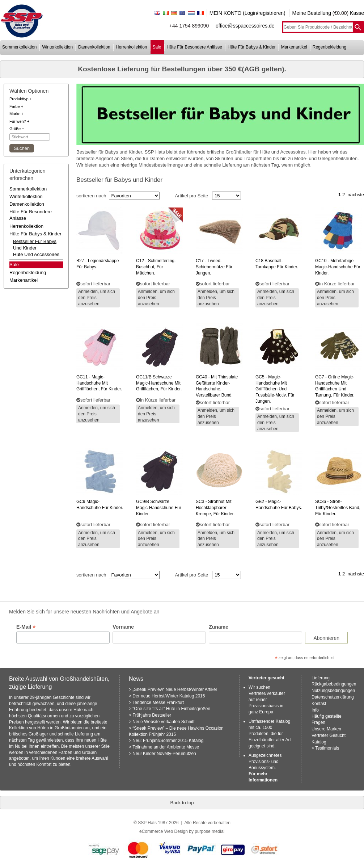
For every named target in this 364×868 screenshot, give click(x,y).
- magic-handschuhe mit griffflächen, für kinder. (99, 383)
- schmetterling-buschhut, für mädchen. (156, 267)
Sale (14, 265)
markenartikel (294, 47)
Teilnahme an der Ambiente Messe (166, 747)
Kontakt (319, 704)
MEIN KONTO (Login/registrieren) (247, 13)
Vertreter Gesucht (329, 735)
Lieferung (321, 678)
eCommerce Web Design (164, 831)
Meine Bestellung (312, 13)
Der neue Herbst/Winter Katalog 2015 (169, 696)
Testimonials (327, 748)
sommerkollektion (19, 47)
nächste (356, 195)
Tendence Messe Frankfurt (158, 703)
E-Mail (26, 627)
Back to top (182, 803)
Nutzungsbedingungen (333, 691)
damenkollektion (94, 47)
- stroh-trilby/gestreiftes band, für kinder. (338, 508)
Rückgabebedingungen (334, 684)
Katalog (319, 742)
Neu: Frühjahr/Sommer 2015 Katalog (168, 741)
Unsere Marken (326, 729)
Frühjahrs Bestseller (152, 715)
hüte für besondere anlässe (194, 47)
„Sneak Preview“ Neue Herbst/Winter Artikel (175, 689)
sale (157, 47)
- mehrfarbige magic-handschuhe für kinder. (338, 267)
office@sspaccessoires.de (245, 26)
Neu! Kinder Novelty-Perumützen (164, 754)
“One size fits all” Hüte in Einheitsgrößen (171, 709)
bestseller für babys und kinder (35, 245)
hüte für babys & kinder (252, 47)
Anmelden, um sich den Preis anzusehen (97, 298)
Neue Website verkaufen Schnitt (163, 722)
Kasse (357, 13)
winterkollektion (57, 47)
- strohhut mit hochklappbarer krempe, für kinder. (215, 508)
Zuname (219, 627)
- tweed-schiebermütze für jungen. (214, 267)
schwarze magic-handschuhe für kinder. (159, 508)
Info (315, 710)
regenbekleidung (329, 47)
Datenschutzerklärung (333, 697)
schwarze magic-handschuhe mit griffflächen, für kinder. (159, 383)
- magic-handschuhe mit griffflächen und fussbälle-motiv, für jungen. (275, 389)
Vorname (123, 627)
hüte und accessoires (36, 254)
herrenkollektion (132, 47)
